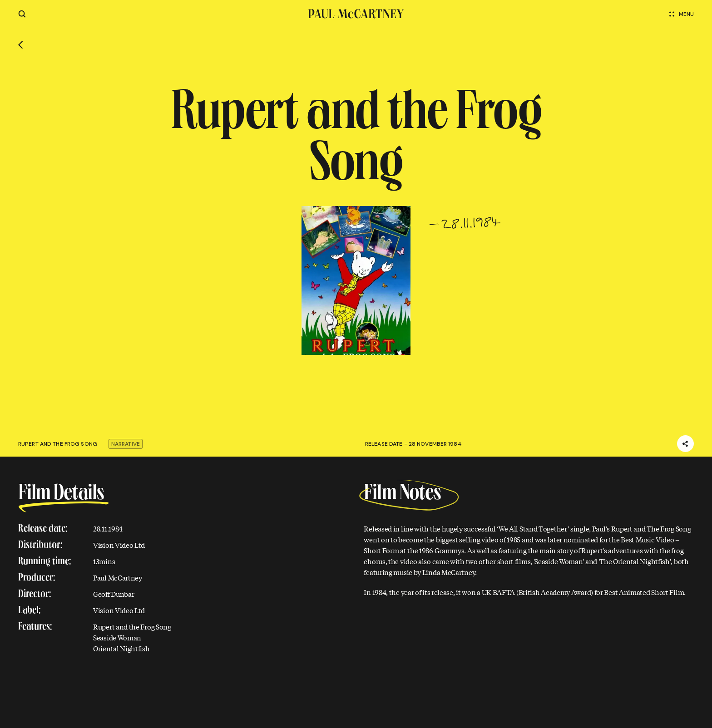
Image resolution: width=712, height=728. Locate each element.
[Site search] (22, 14)
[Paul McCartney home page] (356, 14)
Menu (682, 14)
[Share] (685, 444)
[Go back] (21, 45)
